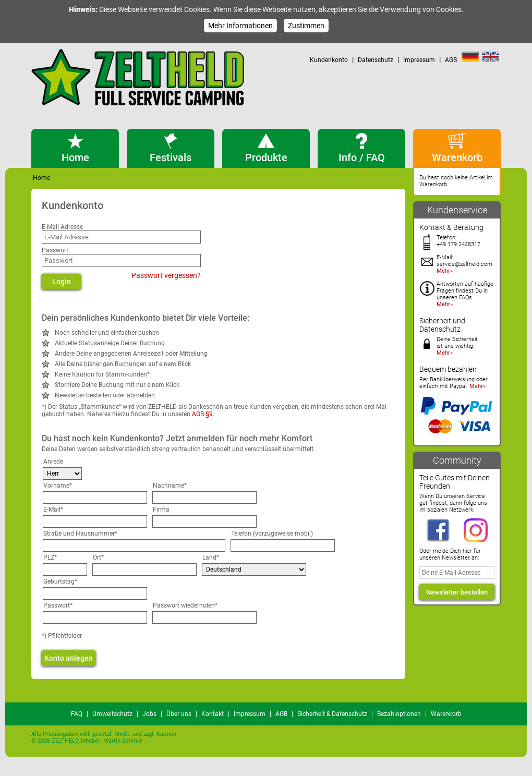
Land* (211, 557)
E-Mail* (53, 510)
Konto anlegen (69, 658)
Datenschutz (376, 60)
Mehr (443, 271)
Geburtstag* (60, 581)
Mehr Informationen (240, 26)
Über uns (179, 714)
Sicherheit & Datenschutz (332, 714)
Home (41, 178)
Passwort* (58, 605)
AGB (451, 60)
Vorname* (58, 486)
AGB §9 (202, 414)
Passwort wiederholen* (185, 605)
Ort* (98, 557)
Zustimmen (306, 26)
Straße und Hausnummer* (80, 533)
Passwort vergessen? (166, 275)
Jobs (149, 714)
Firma (161, 510)
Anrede (53, 462)
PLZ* (50, 557)
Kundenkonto (329, 60)
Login (62, 282)
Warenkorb (446, 714)
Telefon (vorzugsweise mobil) (272, 533)
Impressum (419, 60)
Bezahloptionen (399, 714)
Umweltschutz (112, 714)
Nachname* (170, 486)
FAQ (77, 714)
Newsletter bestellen (457, 592)
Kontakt (213, 714)
